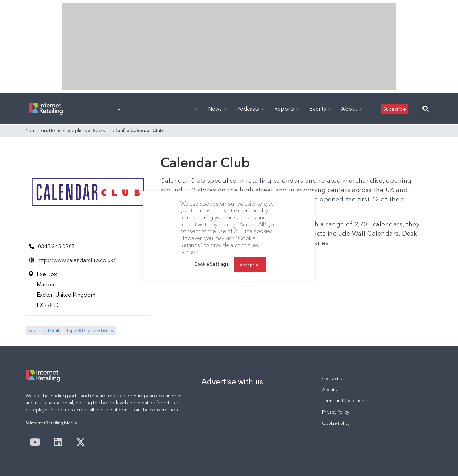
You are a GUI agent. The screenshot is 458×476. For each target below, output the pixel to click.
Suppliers (77, 130)
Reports (287, 109)
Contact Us (333, 379)
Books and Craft (109, 130)
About (351, 109)
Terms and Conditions (344, 401)
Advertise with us (232, 381)
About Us (331, 390)
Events (320, 109)
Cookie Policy (336, 423)
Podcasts (250, 109)
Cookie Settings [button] (211, 264)
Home (55, 130)
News (217, 109)
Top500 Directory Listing (90, 331)
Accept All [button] (250, 265)
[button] (425, 109)
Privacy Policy (336, 412)
